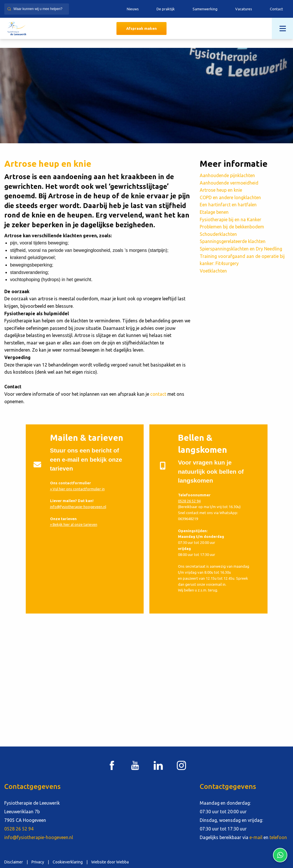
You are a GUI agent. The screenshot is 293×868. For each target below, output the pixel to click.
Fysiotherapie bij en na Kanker (230, 220)
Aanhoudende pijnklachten (227, 175)
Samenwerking (205, 9)
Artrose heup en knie (221, 190)
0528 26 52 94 (189, 501)
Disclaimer (14, 862)
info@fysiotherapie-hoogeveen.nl (78, 507)
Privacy (38, 862)
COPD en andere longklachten (230, 197)
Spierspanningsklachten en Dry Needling (241, 249)
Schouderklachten (218, 234)
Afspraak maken (141, 28)
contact (158, 394)
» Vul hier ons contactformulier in (77, 489)
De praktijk (166, 9)
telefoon (278, 837)
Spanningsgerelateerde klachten (233, 241)
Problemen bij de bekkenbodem (232, 227)
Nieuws (133, 9)
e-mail (256, 837)
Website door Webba (110, 862)
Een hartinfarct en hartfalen (228, 205)
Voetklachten (213, 271)
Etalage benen (214, 212)
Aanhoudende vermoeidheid (229, 183)
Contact (276, 9)
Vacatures (244, 9)
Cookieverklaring (68, 862)
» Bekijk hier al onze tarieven (74, 524)
